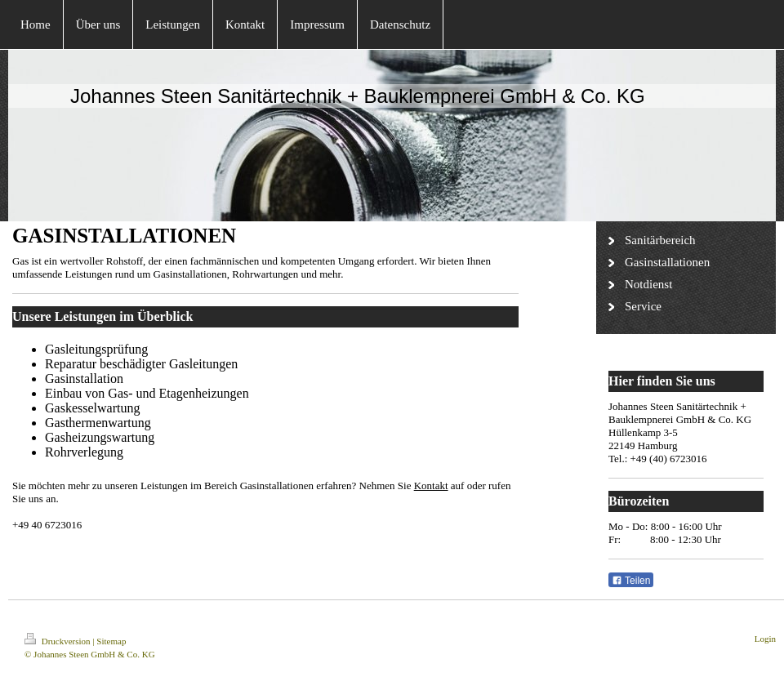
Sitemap (111, 641)
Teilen (631, 581)
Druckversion (58, 641)
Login (765, 639)
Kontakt (431, 485)
